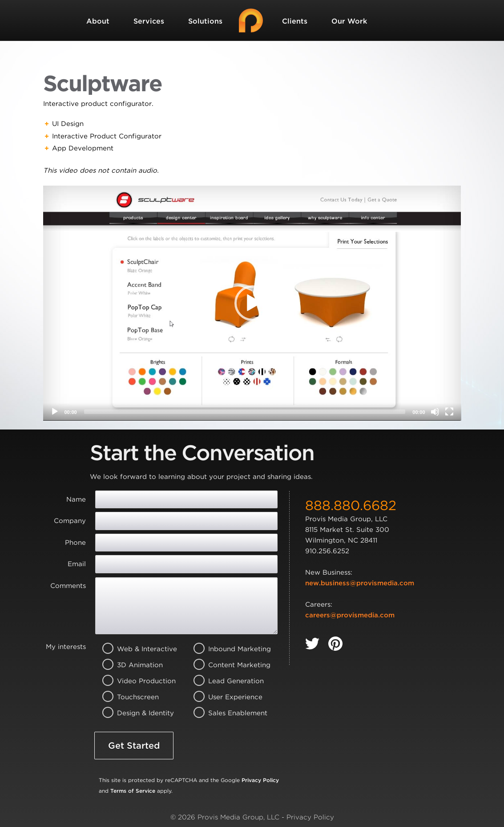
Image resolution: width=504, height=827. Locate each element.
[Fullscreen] (449, 412)
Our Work (349, 21)
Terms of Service (133, 791)
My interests (66, 647)
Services (149, 21)
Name (76, 499)
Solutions (205, 21)
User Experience (227, 697)
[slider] (245, 412)
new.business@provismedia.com (360, 583)
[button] (252, 303)
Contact (101, 62)
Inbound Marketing (227, 649)
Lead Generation (227, 681)
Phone (75, 543)
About (98, 21)
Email (77, 564)
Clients (295, 21)
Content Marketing (227, 665)
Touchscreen (136, 697)
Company (70, 521)
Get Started (134, 746)
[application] (252, 303)
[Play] (55, 412)
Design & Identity (136, 713)
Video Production (136, 681)
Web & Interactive (136, 649)
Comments (68, 586)
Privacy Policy (260, 780)
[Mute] (435, 412)
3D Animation (136, 665)
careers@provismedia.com (350, 615)
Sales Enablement (227, 713)
